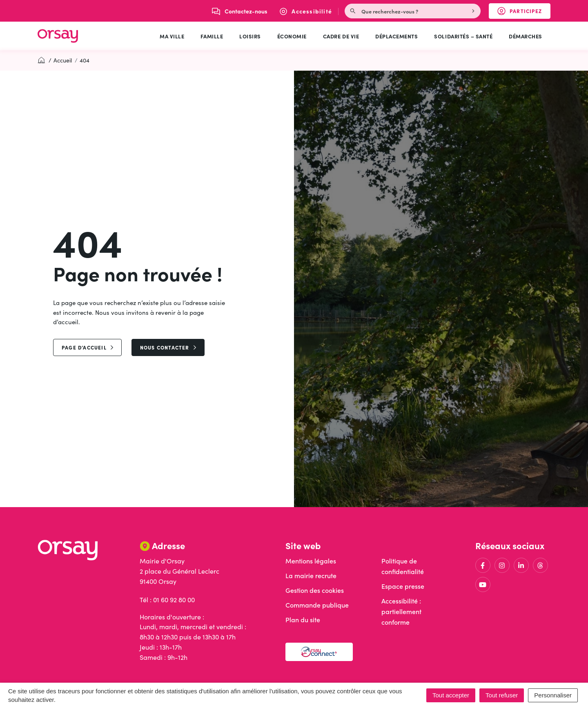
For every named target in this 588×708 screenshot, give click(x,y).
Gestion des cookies (315, 590)
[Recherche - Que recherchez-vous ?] (406, 11)
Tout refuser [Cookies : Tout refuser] (502, 695)
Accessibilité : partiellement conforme (401, 611)
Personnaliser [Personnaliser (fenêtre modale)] (553, 695)
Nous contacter (168, 347)
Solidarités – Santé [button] (463, 36)
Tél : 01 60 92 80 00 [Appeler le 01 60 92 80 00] (167, 600)
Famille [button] (212, 36)
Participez (524, 13)
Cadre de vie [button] (341, 36)
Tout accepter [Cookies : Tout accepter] (451, 695)
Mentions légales (311, 561)
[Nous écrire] (240, 11)
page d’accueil (87, 347)
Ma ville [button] (172, 36)
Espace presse (403, 586)
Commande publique (317, 605)
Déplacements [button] (396, 36)
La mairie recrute (311, 576)
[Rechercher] (474, 11)
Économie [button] (292, 36)
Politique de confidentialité (403, 566)
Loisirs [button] (250, 36)
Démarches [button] (526, 36)
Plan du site (303, 620)
